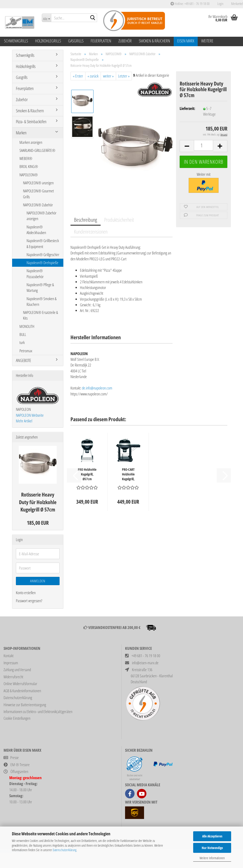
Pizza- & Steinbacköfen (31, 122)
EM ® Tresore (20, 765)
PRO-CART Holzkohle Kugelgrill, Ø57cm (128, 474)
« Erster (78, 76)
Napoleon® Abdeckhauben (36, 230)
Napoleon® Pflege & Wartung (40, 287)
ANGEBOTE (23, 360)
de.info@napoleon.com (97, 388)
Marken (21, 133)
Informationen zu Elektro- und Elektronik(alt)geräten (38, 712)
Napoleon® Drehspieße (42, 263)
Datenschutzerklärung (65, 850)
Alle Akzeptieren (212, 836)
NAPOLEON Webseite (30, 415)
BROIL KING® (29, 166)
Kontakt (9, 656)
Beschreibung (86, 220)
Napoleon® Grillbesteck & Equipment (43, 243)
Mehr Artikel (24, 421)
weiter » (108, 76)
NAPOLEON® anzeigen (38, 183)
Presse (14, 757)
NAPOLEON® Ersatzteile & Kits (40, 315)
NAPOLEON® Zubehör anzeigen (42, 216)
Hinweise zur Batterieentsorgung (25, 705)
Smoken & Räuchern (154, 41)
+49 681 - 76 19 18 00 (146, 656)
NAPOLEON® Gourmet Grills (38, 194)
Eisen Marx (186, 41)
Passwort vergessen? (29, 601)
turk (22, 342)
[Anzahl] (203, 145)
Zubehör (125, 41)
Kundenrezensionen (91, 231)
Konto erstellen (26, 593)
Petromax (26, 351)
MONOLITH (27, 326)
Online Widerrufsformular (20, 684)
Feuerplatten (101, 41)
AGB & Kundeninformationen (22, 691)
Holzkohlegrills (48, 41)
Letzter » (124, 76)
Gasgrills (76, 41)
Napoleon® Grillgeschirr (43, 255)
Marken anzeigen (31, 142)
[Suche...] (46, 18)
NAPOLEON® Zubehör (38, 205)
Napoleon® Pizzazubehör (35, 274)
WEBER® (26, 158)
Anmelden (38, 581)
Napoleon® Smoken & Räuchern (42, 301)
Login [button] (220, 4)
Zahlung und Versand (17, 670)
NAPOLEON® (29, 175)
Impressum (11, 663)
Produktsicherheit (119, 220)
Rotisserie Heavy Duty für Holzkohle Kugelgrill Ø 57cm (38, 502)
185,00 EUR (38, 523)
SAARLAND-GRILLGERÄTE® (37, 150)
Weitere (207, 41)
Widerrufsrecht (13, 677)
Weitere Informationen (212, 858)
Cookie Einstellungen (17, 718)
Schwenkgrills (16, 41)
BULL (23, 334)
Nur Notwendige (212, 848)
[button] (187, 146)
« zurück (93, 76)
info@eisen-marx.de (145, 663)
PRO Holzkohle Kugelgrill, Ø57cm (87, 474)
